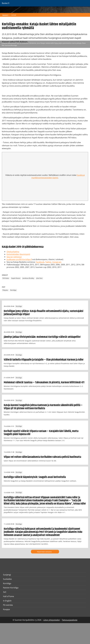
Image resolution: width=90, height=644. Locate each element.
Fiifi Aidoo (6, 278)
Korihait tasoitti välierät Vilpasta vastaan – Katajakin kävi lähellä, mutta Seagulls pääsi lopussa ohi (41, 433)
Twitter (48, 262)
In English (7, 601)
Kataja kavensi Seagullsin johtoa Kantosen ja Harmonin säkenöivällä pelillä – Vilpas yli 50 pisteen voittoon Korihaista (43, 407)
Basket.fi (5, 15)
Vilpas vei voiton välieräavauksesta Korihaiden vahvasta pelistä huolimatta (42, 457)
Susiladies (7, 579)
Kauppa (6, 609)
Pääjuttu (5, 290)
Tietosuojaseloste (70, 620)
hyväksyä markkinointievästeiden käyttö (58, 176)
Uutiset (14, 15)
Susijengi (7, 575)
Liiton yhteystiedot (52, 620)
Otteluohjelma (13, 252)
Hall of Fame (8, 596)
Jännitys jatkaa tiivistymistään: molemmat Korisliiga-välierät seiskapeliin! (42, 337)
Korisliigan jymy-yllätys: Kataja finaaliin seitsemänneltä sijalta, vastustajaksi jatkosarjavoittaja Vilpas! (44, 313)
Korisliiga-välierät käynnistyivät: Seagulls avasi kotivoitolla (35, 477)
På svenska (8, 605)
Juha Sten (39, 278)
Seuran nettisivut (14, 257)
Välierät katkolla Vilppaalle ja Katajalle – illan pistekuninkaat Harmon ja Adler (44, 360)
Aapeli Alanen (16, 278)
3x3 (5, 592)
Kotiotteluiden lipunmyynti (18, 254)
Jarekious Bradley (28, 278)
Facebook (40, 262)
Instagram (57, 262)
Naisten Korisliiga (11, 588)
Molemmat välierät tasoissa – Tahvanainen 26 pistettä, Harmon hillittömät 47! (44, 382)
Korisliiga (13, 290)
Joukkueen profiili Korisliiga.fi (19, 259)
